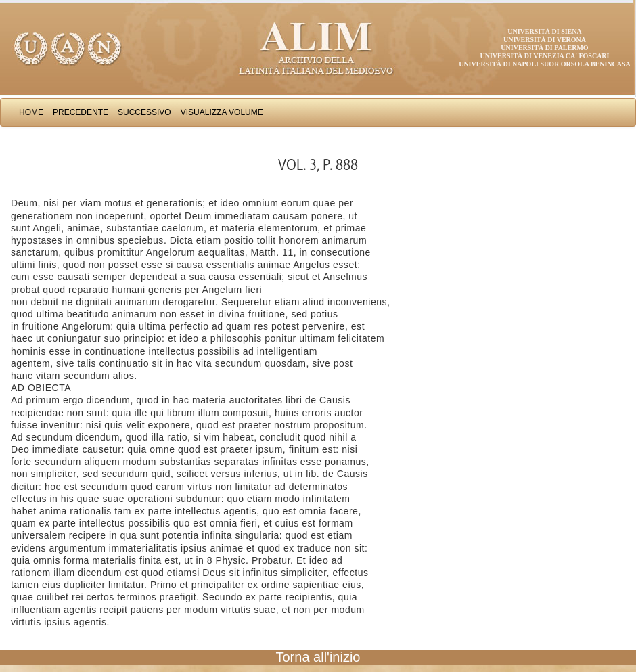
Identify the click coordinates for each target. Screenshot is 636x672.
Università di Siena (544, 31)
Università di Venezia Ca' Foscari (545, 56)
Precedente (81, 112)
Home (31, 112)
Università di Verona (545, 40)
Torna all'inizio (318, 657)
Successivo (144, 112)
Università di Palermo (544, 48)
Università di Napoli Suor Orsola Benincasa (545, 64)
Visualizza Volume (222, 112)
